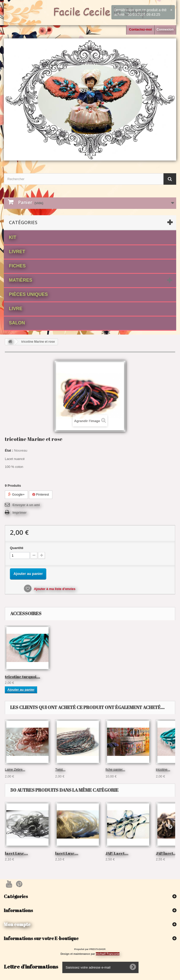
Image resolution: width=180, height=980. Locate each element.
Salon (17, 323)
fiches (17, 266)
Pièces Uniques (28, 294)
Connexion (165, 29)
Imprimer (20, 513)
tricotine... (163, 769)
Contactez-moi (140, 29)
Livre (16, 309)
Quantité (17, 548)
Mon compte (17, 924)
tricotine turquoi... (73, 676)
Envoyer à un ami (26, 505)
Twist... (60, 769)
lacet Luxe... (16, 853)
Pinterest (41, 494)
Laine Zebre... (15, 769)
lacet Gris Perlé (19, 676)
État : (9, 450)
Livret (17, 252)
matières (21, 280)
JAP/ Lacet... (117, 853)
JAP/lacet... (166, 853)
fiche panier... (115, 769)
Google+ (16, 494)
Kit (13, 237)
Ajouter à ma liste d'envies (54, 589)
